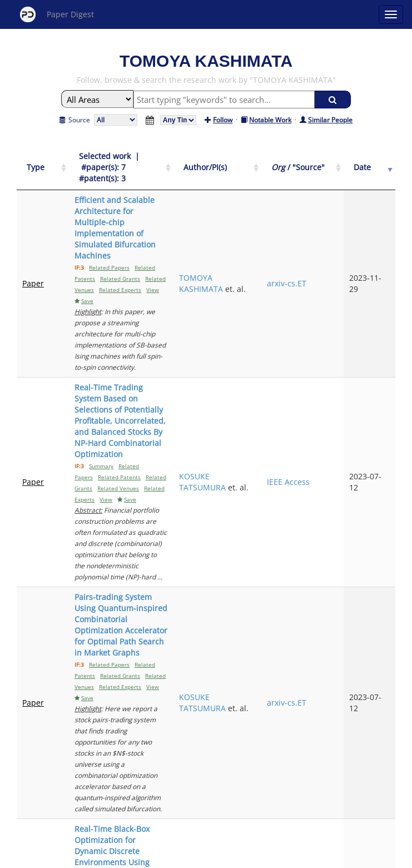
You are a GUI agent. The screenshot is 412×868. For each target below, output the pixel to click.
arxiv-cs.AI (323, 579)
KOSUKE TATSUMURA (264, 332)
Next (254, 782)
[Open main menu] (391, 14)
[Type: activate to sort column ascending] (36, 162)
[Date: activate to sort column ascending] (377, 162)
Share (263, 858)
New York (296, 858)
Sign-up (183, 858)
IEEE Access (326, 337)
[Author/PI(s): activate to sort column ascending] (267, 162)
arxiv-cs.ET (324, 228)
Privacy (237, 858)
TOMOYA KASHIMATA (263, 222)
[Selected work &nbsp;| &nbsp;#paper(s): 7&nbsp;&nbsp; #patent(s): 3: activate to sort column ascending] (145, 162)
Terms (211, 858)
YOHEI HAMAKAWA (263, 683)
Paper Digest (57, 14)
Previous (167, 782)
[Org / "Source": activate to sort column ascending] (328, 162)
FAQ (160, 858)
